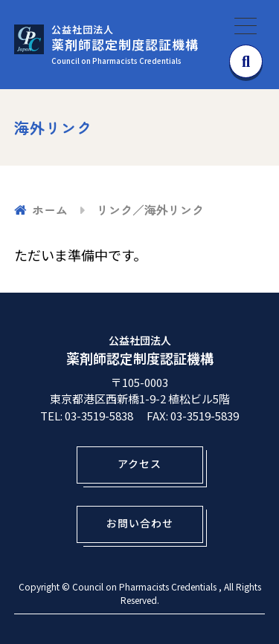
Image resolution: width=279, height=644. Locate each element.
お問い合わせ (140, 523)
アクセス (139, 464)
